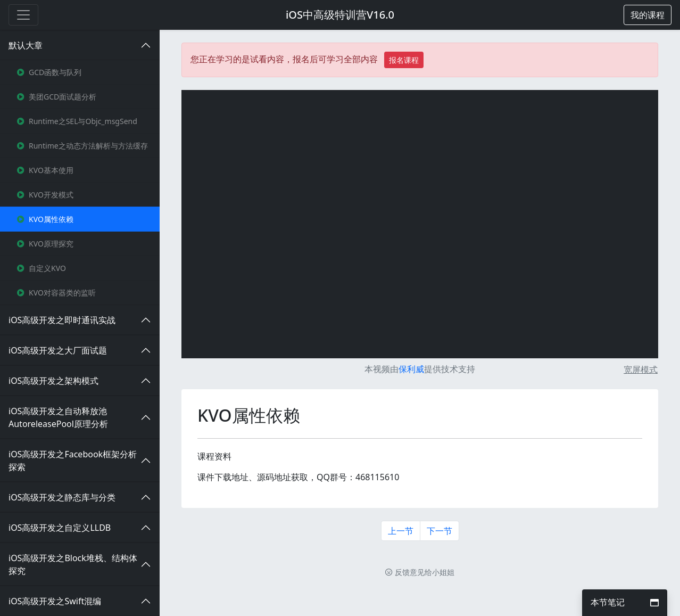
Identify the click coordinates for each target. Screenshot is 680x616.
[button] (648, 15)
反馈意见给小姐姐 (420, 572)
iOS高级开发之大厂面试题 (58, 350)
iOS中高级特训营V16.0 (340, 15)
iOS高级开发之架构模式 (53, 381)
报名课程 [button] (404, 60)
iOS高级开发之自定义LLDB (60, 528)
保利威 (411, 369)
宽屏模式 (641, 369)
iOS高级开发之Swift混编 (55, 601)
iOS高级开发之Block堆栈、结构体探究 (73, 564)
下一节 (439, 531)
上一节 (401, 531)
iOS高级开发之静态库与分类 (62, 497)
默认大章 (26, 45)
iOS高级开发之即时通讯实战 (62, 320)
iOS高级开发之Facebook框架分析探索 (73, 461)
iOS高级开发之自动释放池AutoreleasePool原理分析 (58, 417)
